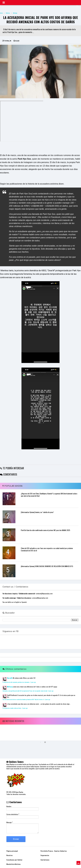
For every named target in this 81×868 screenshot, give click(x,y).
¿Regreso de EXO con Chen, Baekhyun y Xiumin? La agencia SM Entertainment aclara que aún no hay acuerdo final (49, 495)
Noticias (8, 13)
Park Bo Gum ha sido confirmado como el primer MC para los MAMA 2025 (45, 530)
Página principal (12, 851)
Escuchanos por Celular (14, 860)
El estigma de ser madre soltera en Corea (12, 708)
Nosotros (10, 855)
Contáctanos (45, 860)
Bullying (15, 13)
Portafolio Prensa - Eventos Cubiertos (54, 851)
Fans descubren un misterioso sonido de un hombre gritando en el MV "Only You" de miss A (23, 699)
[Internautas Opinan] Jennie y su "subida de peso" (37, 512)
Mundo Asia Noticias (13, 864)
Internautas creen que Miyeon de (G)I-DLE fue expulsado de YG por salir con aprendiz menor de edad (25, 691)
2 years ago (33, 682)
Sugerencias (45, 855)
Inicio (1, 13)
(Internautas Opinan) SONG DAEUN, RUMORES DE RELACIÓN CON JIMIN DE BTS (47, 566)
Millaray (10, 687)
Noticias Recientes (13, 721)
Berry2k (10, 678)
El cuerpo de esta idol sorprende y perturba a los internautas (16, 682)
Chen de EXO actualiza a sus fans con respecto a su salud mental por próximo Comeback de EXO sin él (47, 549)
